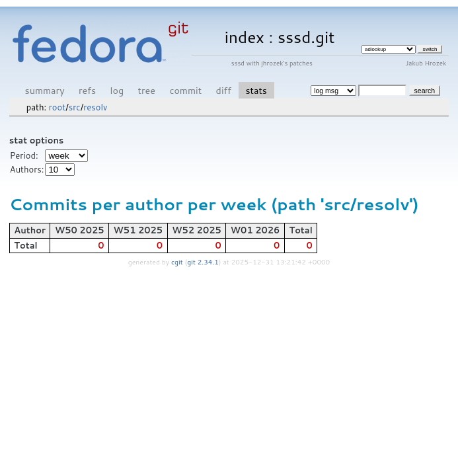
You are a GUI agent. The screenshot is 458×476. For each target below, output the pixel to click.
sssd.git (306, 37)
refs (87, 90)
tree (147, 90)
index (245, 37)
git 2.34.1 (203, 262)
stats (256, 90)
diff (224, 90)
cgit (178, 262)
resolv (95, 107)
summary (45, 90)
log (117, 90)
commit (185, 90)
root (57, 107)
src (75, 107)
